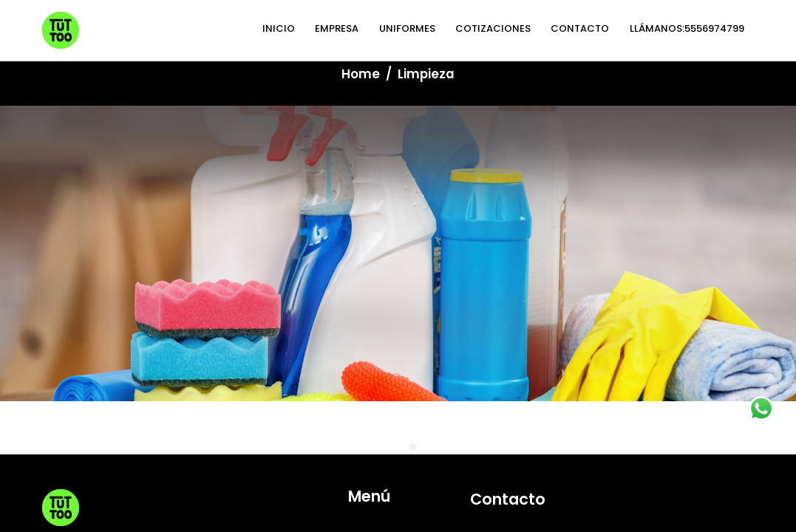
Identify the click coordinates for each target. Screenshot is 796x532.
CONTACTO (390, 347)
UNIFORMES (388, 287)
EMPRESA (382, 267)
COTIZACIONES (398, 327)
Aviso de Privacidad (296, 414)
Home (361, 74)
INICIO (375, 247)
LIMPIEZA (381, 307)
